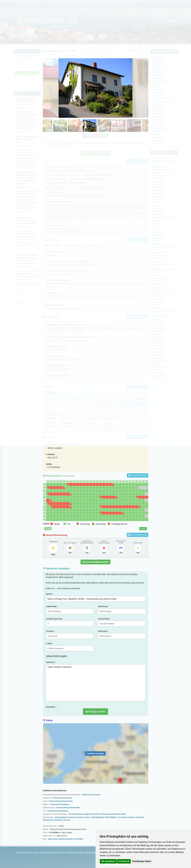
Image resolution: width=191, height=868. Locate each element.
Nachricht (51, 662)
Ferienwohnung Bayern (60, 804)
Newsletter (52, 707)
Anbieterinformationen (91, 795)
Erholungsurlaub (75, 814)
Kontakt (69, 853)
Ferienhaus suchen (30, 853)
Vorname (50, 631)
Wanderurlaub (120, 814)
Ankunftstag (52, 606)
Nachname (103, 631)
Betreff (50, 594)
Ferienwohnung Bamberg (58, 811)
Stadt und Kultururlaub (104, 814)
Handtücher (58, 820)
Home (18, 853)
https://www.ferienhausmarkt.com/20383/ (66, 839)
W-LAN (67, 820)
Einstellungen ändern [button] (142, 861)
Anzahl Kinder (104, 619)
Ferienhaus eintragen (49, 853)
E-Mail (49, 644)
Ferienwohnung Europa (62, 798)
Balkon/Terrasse (76, 817)
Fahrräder (140, 817)
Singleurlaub (88, 814)
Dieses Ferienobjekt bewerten (95, 562)
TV (119, 817)
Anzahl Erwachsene (54, 619)
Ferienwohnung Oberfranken (68, 808)
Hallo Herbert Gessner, (96, 683)
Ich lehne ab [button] (124, 861)
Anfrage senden (95, 711)
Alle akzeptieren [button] (108, 861)
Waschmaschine (128, 817)
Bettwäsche (48, 820)
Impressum (79, 853)
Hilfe (62, 853)
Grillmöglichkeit (97, 817)
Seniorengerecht (62, 817)
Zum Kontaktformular (138, 475)
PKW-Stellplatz (111, 817)
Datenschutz (91, 853)
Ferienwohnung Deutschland (61, 801)
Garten (87, 817)
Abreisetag (103, 606)
